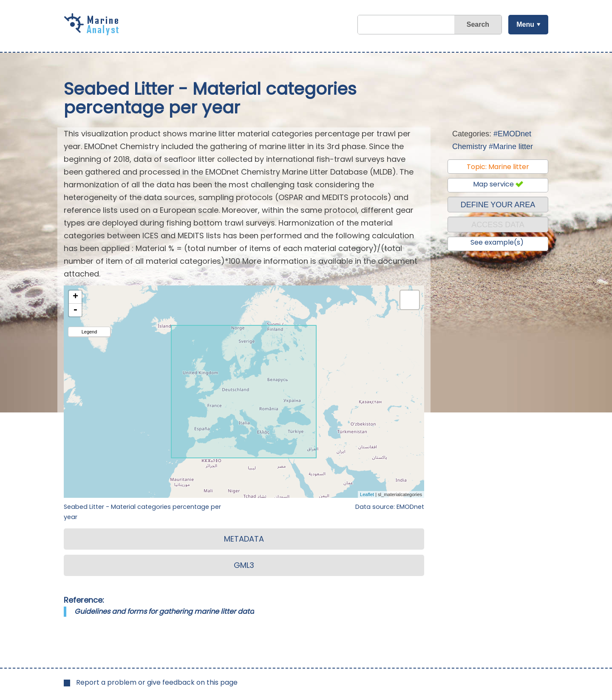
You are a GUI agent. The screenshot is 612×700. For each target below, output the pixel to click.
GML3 (244, 565)
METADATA (244, 539)
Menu (525, 24)
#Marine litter (511, 147)
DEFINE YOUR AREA (498, 205)
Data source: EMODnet (390, 507)
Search (477, 24)
